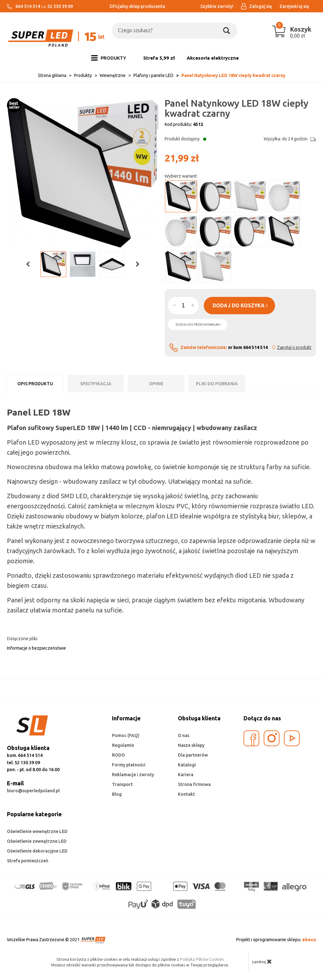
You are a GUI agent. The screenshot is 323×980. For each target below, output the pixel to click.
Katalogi (187, 765)
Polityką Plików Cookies (202, 959)
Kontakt (186, 794)
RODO (118, 755)
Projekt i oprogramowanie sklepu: (276, 940)
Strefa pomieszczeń (28, 861)
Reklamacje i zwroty (133, 775)
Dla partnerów (193, 755)
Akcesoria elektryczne (213, 58)
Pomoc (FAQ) (126, 735)
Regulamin (123, 745)
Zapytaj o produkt (294, 347)
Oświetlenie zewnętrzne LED (37, 841)
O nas (184, 735)
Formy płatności (129, 765)
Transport (122, 784)
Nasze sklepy (191, 745)
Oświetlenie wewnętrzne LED (37, 831)
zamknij (262, 961)
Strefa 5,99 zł (159, 58)
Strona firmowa (194, 784)
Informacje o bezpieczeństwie (36, 648)
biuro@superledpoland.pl (33, 791)
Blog (117, 794)
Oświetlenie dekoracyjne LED (37, 851)
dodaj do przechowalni (198, 325)
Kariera (186, 775)
